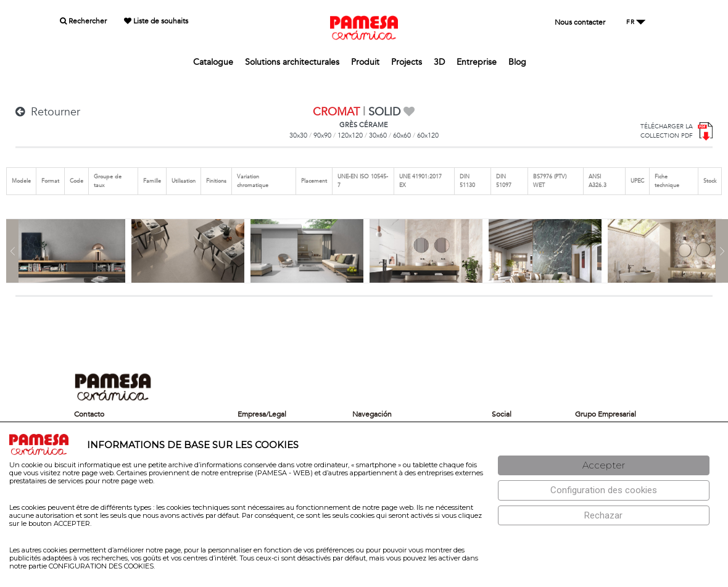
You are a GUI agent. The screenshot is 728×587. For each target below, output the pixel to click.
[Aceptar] (604, 466)
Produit (365, 62)
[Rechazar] (604, 516)
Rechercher (83, 21)
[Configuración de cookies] (604, 490)
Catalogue (213, 62)
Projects (407, 62)
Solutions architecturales (292, 62)
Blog (517, 62)
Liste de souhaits (156, 21)
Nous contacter (580, 22)
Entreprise (477, 62)
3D (439, 62)
